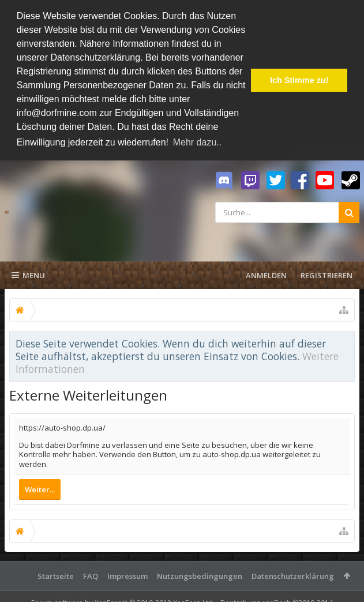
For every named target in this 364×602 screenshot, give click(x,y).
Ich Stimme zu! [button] (299, 80)
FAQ (91, 576)
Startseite (56, 576)
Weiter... (40, 489)
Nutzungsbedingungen (200, 576)
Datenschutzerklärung (293, 576)
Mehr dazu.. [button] (197, 142)
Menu (28, 275)
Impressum (127, 576)
